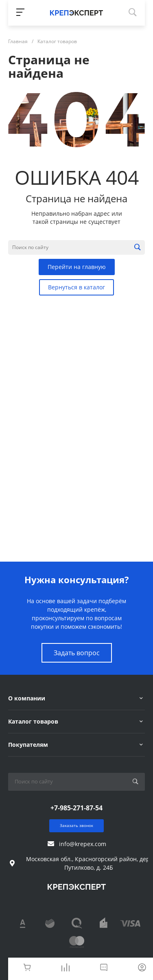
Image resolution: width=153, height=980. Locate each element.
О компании (27, 698)
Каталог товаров (33, 721)
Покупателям (28, 745)
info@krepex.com (83, 844)
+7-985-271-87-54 (76, 808)
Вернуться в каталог (76, 287)
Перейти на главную (77, 267)
